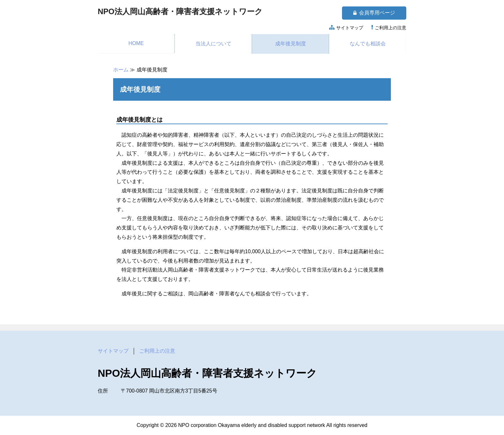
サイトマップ (350, 28)
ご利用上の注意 (391, 28)
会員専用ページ (374, 13)
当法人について (213, 44)
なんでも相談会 (368, 44)
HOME (136, 43)
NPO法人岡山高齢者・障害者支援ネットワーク (180, 11)
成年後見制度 (291, 44)
